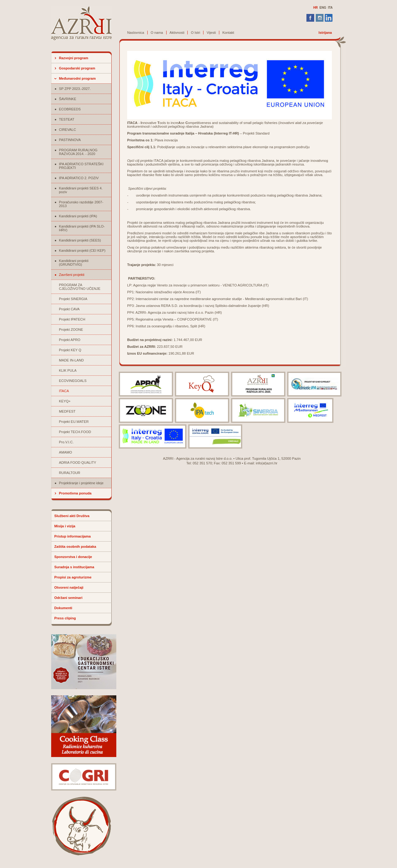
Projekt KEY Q (70, 350)
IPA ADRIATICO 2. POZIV (79, 178)
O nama (157, 33)
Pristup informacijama (73, 536)
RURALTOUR (70, 473)
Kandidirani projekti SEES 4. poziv (81, 190)
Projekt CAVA (69, 309)
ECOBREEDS (70, 109)
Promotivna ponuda (75, 493)
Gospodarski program (77, 68)
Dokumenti (63, 608)
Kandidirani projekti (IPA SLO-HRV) (82, 228)
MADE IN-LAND (71, 360)
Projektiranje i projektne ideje (81, 483)
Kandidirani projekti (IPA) (78, 216)
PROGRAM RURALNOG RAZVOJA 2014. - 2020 (78, 152)
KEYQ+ (65, 401)
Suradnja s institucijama (74, 567)
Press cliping (65, 618)
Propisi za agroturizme (73, 577)
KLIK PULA (68, 370)
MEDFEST (67, 411)
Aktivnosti (177, 33)
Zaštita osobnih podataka (75, 547)
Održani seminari (68, 598)
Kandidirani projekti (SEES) (80, 240)
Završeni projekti (72, 275)
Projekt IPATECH (72, 319)
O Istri (195, 33)
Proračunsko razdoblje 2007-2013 (81, 204)
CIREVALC (67, 130)
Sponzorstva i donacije (73, 557)
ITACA (64, 391)
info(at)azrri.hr (267, 463)
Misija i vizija (65, 526)
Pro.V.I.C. (66, 442)
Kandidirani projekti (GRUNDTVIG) (74, 263)
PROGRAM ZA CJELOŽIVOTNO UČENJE (80, 287)
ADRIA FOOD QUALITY (78, 463)
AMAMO (65, 452)
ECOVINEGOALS (73, 381)
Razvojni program (74, 58)
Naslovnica (136, 33)
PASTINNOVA (70, 140)
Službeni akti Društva (72, 516)
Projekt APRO (70, 340)
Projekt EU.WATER (74, 422)
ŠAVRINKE (68, 99)
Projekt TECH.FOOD (75, 432)
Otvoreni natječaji (69, 587)
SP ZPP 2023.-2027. (75, 89)
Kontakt (228, 33)
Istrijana (325, 33)
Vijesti (211, 33)
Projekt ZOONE (71, 330)
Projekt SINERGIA (73, 299)
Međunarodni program (77, 78)
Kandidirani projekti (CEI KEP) (82, 250)
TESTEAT (67, 119)
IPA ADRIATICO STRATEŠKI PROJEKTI (81, 166)
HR (315, 8)
